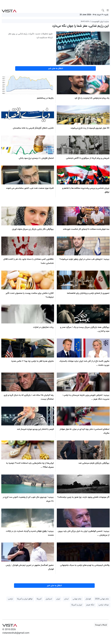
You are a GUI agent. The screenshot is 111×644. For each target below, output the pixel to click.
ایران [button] (58, 599)
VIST (9, 10)
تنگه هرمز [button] (90, 605)
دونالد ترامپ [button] (104, 605)
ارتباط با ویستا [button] (101, 625)
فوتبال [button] (88, 599)
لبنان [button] (66, 599)
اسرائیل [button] (49, 599)
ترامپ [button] (10, 599)
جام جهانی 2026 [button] (102, 599)
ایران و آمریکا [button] (77, 605)
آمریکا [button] (39, 599)
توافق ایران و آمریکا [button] (25, 599)
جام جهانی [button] (77, 599)
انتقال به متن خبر (55, 68)
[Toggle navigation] (108, 10)
